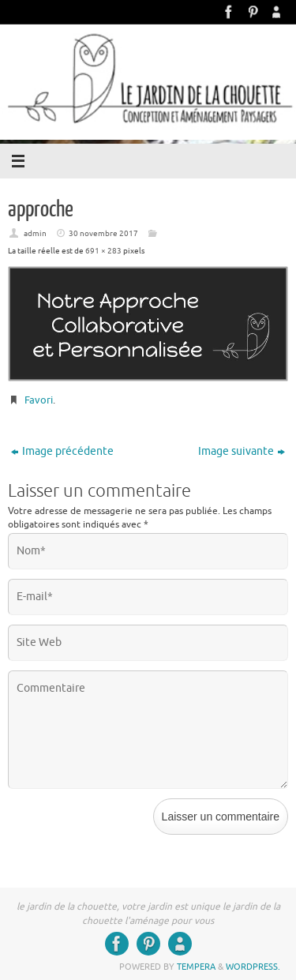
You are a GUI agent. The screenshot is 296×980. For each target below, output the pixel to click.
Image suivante (242, 451)
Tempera (196, 967)
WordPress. (253, 967)
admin (35, 233)
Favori (39, 400)
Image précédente (62, 451)
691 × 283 (103, 251)
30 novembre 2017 (103, 233)
